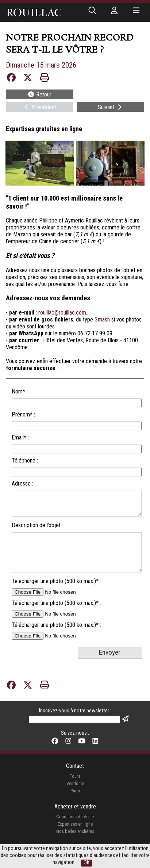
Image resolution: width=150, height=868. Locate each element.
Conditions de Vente (75, 817)
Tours (75, 776)
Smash (102, 319)
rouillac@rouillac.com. (63, 313)
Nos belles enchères (75, 831)
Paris (75, 791)
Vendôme (75, 783)
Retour (39, 94)
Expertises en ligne (75, 824)
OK (86, 863)
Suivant (110, 107)
